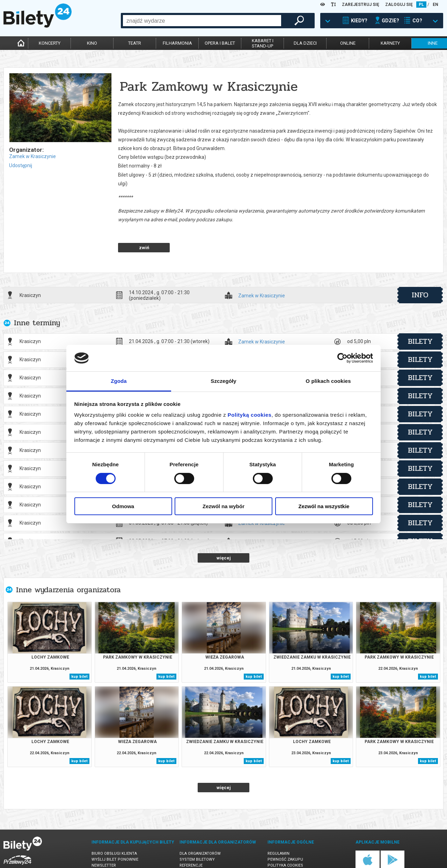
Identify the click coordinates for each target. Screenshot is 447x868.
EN (435, 5)
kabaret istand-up (263, 43)
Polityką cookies (250, 415)
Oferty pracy (281, 853)
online (348, 43)
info (420, 270)
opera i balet (220, 43)
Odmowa (123, 506)
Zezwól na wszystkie (324, 506)
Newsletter (104, 841)
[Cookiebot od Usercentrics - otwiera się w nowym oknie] (342, 358)
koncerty (50, 43)
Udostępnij (21, 165)
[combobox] (202, 21)
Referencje (191, 841)
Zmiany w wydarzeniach (116, 847)
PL (421, 5)
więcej (224, 533)
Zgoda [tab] (119, 381)
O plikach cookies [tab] (328, 381)
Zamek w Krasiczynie (32, 156)
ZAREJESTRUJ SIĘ (361, 5)
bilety (420, 317)
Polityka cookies (285, 841)
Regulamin (279, 829)
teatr (135, 43)
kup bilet (79, 652)
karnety (390, 43)
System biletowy (197, 835)
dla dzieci (305, 43)
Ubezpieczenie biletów (115, 853)
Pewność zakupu (285, 835)
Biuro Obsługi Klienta (114, 829)
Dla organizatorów (200, 829)
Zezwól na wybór (223, 506)
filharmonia (177, 43)
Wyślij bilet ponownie (115, 835)
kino (92, 43)
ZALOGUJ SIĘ (399, 5)
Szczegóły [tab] (223, 381)
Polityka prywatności (291, 847)
